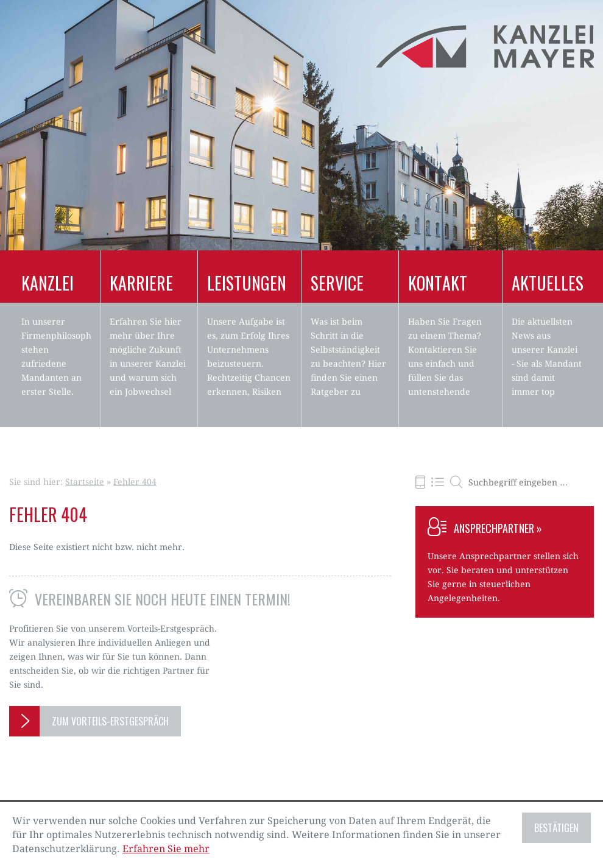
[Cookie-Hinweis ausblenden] (556, 828)
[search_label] (523, 482)
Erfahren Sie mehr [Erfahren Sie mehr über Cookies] (166, 849)
